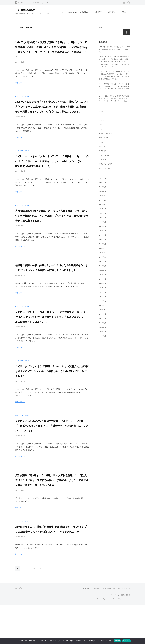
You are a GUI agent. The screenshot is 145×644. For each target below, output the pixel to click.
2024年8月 (103, 275)
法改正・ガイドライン (107, 178)
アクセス (48, 3)
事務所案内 (84, 12)
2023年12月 (103, 310)
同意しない (126, 641)
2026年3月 (103, 192)
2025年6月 (103, 231)
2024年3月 (103, 297)
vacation (102, 121)
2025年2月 (103, 249)
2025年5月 (103, 236)
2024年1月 (103, 306)
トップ (61, 12)
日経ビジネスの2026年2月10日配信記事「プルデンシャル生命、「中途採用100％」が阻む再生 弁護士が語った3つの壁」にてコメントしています (52, 455)
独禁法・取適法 (105, 165)
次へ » (42, 608)
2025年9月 (103, 218)
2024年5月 (103, 289)
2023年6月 (103, 337)
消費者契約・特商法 (106, 174)
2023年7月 (103, 332)
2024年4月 (103, 293)
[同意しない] (142, 641)
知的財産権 (103, 160)
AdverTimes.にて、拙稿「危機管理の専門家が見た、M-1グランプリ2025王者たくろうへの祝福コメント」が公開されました (51, 566)
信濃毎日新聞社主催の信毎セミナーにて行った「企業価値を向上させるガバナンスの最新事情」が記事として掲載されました (51, 290)
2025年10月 (103, 214)
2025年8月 (103, 223)
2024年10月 (103, 266)
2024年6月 (103, 284)
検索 (101, 27)
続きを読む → (21, 88)
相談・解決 (111, 12)
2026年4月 (103, 188)
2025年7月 (103, 227)
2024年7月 (103, 280)
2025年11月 (103, 210)
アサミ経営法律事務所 (27, 10)
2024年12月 (103, 258)
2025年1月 (103, 253)
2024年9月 (103, 271)
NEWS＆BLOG (72, 12)
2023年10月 (103, 319)
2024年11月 (103, 262)
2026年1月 (103, 201)
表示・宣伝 (103, 156)
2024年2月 (103, 302)
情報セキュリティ (105, 152)
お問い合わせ (36, 3)
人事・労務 (103, 169)
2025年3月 (103, 245)
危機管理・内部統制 (106, 143)
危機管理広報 (104, 147)
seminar (102, 130)
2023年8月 (103, 328)
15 (34, 608)
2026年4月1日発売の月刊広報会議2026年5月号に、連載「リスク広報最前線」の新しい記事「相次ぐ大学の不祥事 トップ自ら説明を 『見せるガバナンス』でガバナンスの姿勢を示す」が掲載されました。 (52, 52)
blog (101, 138)
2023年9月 (103, 324)
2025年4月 (103, 240)
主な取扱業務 (98, 12)
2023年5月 (103, 341)
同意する (117, 641)
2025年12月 (103, 205)
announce (20, 37)
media (28, 37)
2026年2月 (103, 196)
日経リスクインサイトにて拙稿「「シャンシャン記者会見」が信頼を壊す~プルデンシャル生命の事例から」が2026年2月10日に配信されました (52, 401)
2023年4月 (103, 345)
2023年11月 (103, 315)
